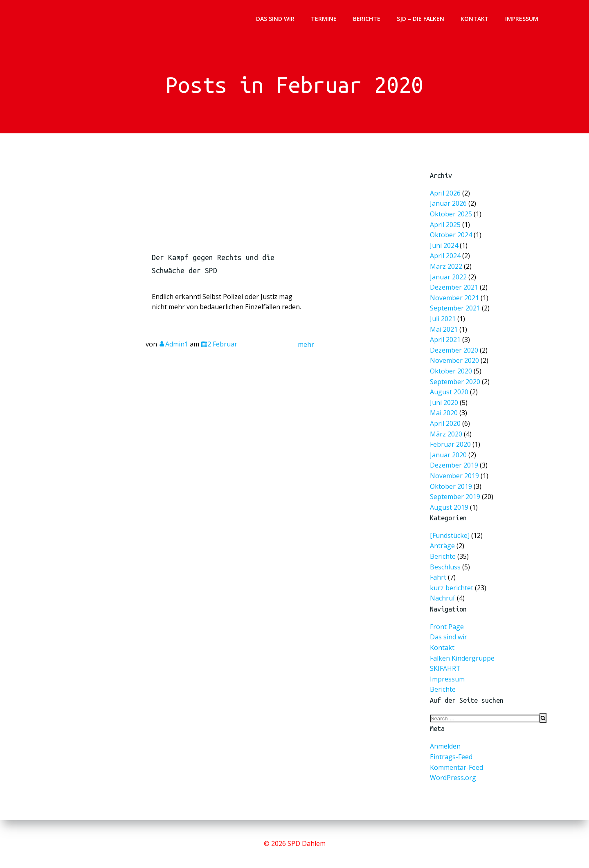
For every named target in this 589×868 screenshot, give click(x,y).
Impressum (522, 19)
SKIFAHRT (445, 668)
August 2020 (450, 390)
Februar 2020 (451, 441)
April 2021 (446, 339)
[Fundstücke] (450, 535)
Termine (324, 19)
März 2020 (447, 431)
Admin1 (173, 346)
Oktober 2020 (452, 370)
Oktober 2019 (452, 481)
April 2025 (446, 228)
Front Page (447, 627)
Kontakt (475, 19)
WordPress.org (453, 778)
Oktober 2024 (452, 238)
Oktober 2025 (452, 218)
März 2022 (447, 269)
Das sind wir (275, 19)
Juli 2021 (444, 319)
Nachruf (443, 598)
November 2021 (455, 299)
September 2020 (456, 380)
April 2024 (446, 258)
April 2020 (446, 421)
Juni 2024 (445, 248)
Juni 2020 (445, 400)
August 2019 (450, 502)
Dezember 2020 (455, 350)
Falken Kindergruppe (462, 658)
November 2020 (455, 360)
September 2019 (456, 491)
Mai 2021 (445, 329)
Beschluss (445, 567)
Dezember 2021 (455, 289)
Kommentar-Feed (456, 767)
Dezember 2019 (455, 461)
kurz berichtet (452, 588)
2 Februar (219, 346)
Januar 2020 (449, 451)
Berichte (367, 19)
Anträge (442, 546)
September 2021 (456, 309)
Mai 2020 (445, 410)
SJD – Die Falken (420, 19)
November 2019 (455, 471)
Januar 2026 (449, 208)
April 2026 (446, 197)
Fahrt (438, 577)
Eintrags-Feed (451, 757)
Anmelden (445, 746)
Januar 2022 (449, 279)
